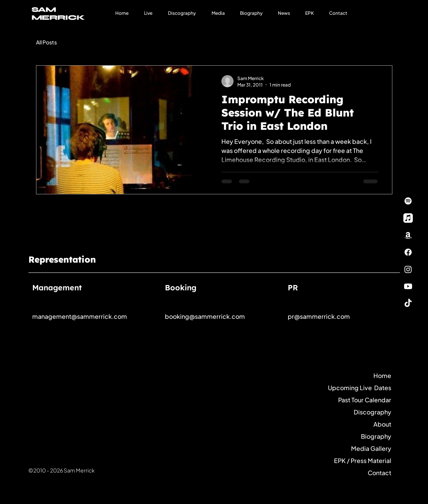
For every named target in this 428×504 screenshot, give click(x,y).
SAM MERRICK (58, 13)
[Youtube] (408, 286)
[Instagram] (408, 269)
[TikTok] (408, 303)
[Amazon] (408, 235)
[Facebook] (408, 252)
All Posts (46, 42)
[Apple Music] (408, 218)
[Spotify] (408, 201)
